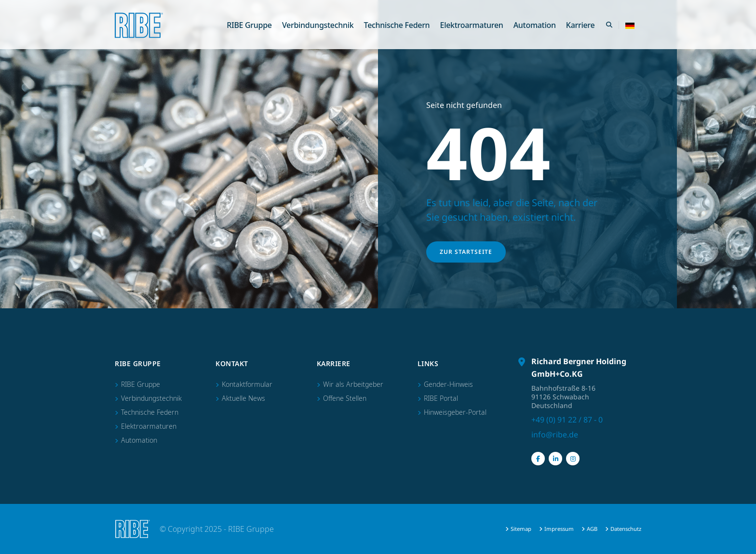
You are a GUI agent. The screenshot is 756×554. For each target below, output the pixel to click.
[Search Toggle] (609, 25)
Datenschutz (626, 529)
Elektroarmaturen (472, 25)
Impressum (559, 529)
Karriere (580, 25)
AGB (592, 529)
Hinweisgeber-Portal (455, 412)
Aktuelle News (243, 398)
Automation (535, 25)
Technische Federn (397, 25)
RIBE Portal (441, 398)
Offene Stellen (345, 398)
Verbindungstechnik (318, 25)
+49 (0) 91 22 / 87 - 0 (567, 420)
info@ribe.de (555, 435)
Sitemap (521, 529)
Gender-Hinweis (448, 384)
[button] (630, 25)
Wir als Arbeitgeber (353, 384)
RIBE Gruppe (249, 25)
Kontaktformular (247, 384)
